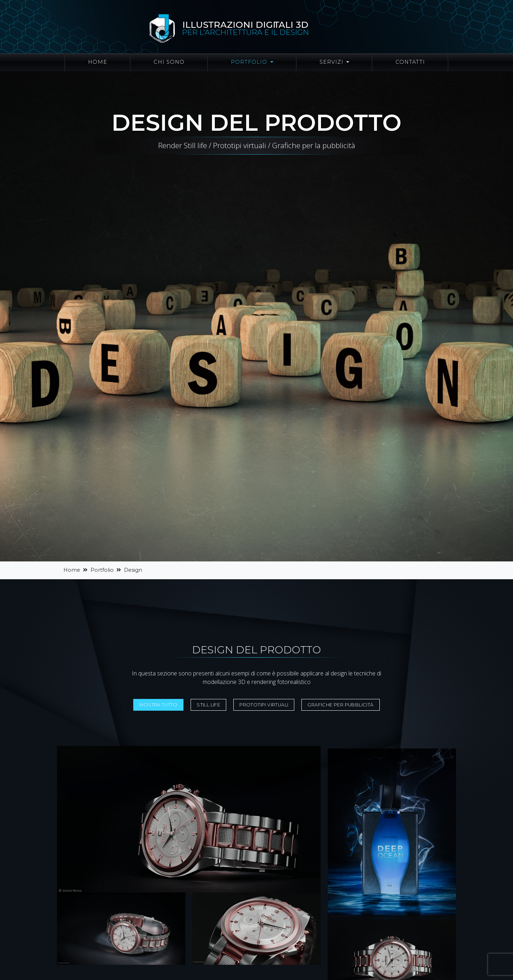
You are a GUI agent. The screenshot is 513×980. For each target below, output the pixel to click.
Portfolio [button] (250, 62)
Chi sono (169, 62)
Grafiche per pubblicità (340, 705)
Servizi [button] (332, 62)
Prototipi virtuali (264, 705)
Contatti (410, 62)
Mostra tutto (158, 705)
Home (98, 62)
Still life (208, 705)
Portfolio (102, 570)
